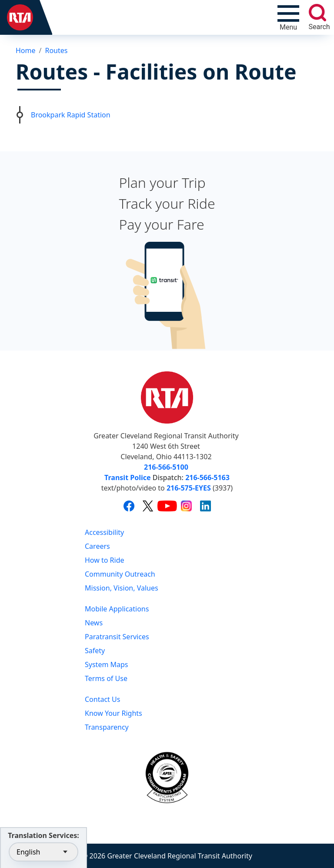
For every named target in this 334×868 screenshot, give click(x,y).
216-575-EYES (189, 488)
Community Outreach (120, 574)
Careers (97, 546)
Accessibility (104, 532)
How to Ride (105, 560)
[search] (317, 13)
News (94, 623)
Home (26, 50)
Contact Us (102, 699)
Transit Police (127, 477)
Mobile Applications (117, 609)
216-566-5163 (207, 477)
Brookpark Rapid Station (71, 115)
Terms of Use (106, 678)
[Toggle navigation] (288, 17)
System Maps (107, 664)
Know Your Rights (114, 713)
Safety (95, 651)
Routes (56, 50)
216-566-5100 (166, 467)
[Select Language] (43, 852)
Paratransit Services (117, 637)
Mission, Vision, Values (122, 588)
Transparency (107, 727)
